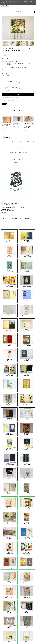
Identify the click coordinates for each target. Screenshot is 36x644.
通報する (12, 104)
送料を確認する (14, 99)
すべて (6, 141)
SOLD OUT (18, 95)
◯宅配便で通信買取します (24, 218)
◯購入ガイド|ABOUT (5, 220)
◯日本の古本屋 (14, 218)
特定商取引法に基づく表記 (22, 152)
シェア (9, 104)
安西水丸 (27, 642)
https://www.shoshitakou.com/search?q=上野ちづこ (12, 83)
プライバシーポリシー (13, 152)
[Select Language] (5, 8)
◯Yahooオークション (5, 218)
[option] (18, 28)
